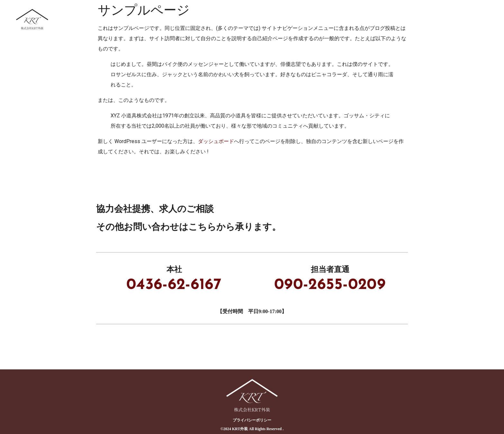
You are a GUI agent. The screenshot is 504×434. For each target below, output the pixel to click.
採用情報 (403, 19)
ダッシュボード (216, 141)
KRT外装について (263, 19)
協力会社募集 (358, 19)
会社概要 (478, 19)
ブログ (440, 19)
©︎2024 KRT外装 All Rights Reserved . (252, 429)
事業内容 (313, 19)
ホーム (215, 19)
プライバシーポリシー (252, 420)
